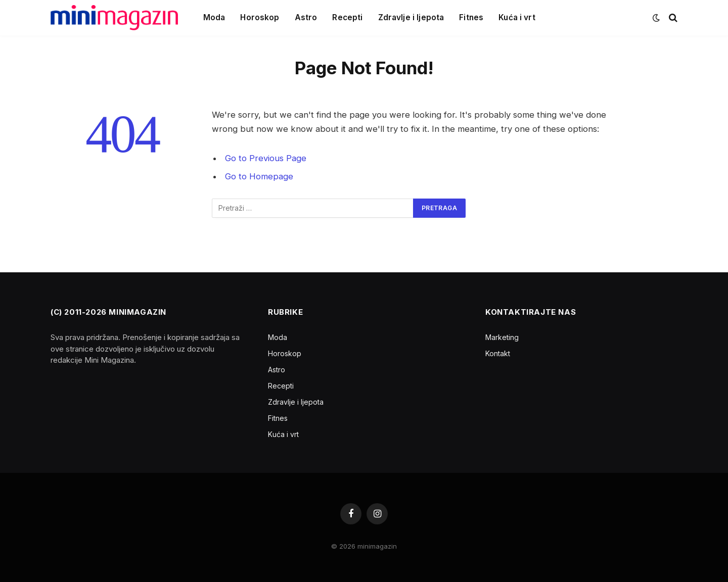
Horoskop (260, 17)
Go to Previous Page (266, 158)
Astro (306, 17)
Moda (214, 17)
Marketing (502, 337)
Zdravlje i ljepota (411, 17)
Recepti (347, 17)
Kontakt (498, 353)
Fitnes (471, 17)
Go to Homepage (259, 176)
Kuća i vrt (517, 17)
